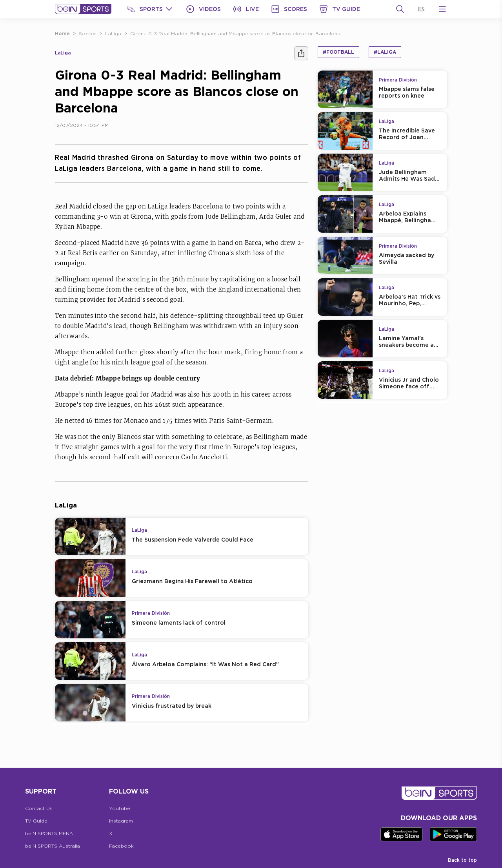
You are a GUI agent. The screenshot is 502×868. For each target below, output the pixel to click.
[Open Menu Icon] (442, 9)
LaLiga (113, 34)
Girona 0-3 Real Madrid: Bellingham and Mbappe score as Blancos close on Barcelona (235, 34)
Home (62, 34)
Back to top (462, 860)
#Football (338, 52)
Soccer (87, 34)
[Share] (301, 53)
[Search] (400, 9)
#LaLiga (385, 52)
